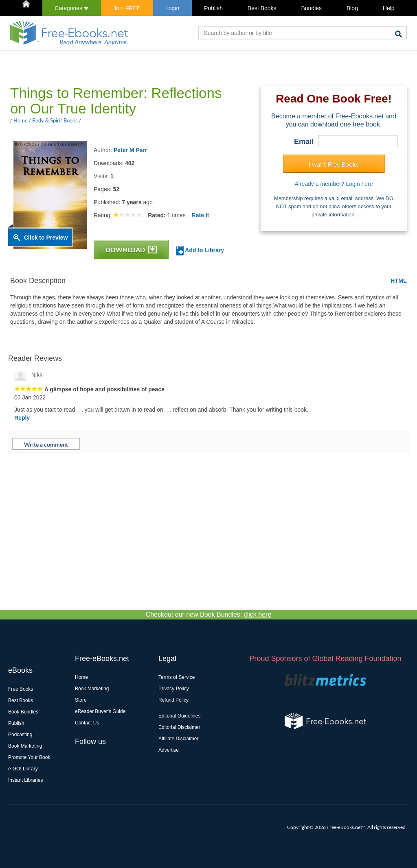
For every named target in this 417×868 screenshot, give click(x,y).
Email (304, 142)
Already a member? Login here (334, 184)
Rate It (201, 215)
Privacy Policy (174, 689)
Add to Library (200, 251)
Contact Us (87, 723)
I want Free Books (334, 164)
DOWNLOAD (131, 250)
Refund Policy (173, 700)
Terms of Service (177, 677)
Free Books (21, 689)
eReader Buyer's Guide (100, 711)
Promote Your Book (29, 757)
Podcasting (20, 735)
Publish (213, 8)
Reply (22, 418)
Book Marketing (25, 746)
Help (389, 8)
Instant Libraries (25, 780)
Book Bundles (23, 712)
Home (81, 677)
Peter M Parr (130, 150)
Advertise (169, 750)
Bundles (311, 8)
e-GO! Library (23, 769)
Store (81, 700)
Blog (352, 8)
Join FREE (127, 8)
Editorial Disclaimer (179, 727)
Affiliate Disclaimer (178, 739)
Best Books (262, 8)
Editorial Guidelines (179, 716)
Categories (71, 8)
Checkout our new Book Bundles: (209, 614)
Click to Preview (46, 238)
